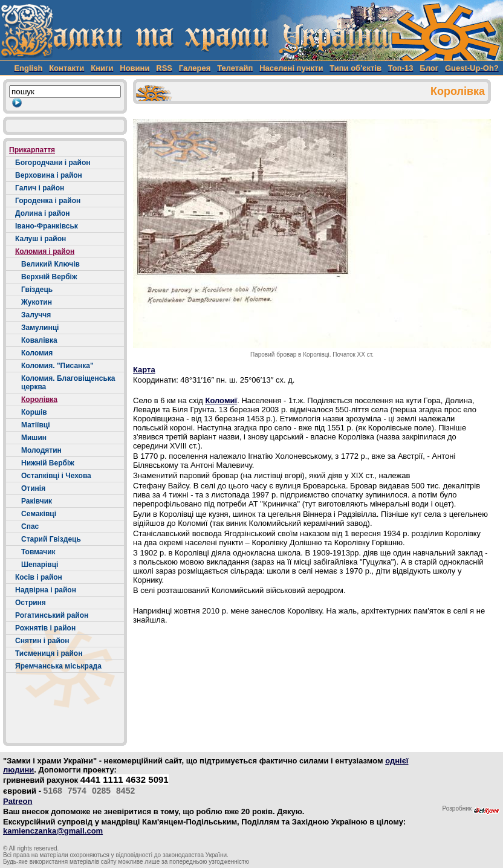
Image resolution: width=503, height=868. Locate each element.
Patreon (18, 801)
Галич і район (40, 188)
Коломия (37, 353)
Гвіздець (37, 290)
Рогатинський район (52, 615)
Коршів (34, 412)
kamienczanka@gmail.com (53, 831)
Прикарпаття (32, 150)
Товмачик (38, 552)
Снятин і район (42, 641)
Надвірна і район (46, 590)
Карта (144, 370)
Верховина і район (49, 175)
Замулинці (40, 328)
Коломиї (221, 400)
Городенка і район (48, 201)
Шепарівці (40, 565)
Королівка (39, 400)
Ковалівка (39, 340)
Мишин (34, 438)
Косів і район (39, 577)
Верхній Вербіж (49, 277)
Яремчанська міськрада (58, 666)
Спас (30, 526)
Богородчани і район (53, 163)
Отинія (33, 488)
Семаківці (39, 514)
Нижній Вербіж (48, 463)
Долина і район (43, 213)
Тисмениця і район (49, 653)
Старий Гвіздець (51, 539)
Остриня (31, 603)
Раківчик (37, 501)
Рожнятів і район (45, 628)
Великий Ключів (50, 264)
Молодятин (41, 450)
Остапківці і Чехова (56, 476)
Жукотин (37, 302)
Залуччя (36, 315)
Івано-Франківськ (47, 226)
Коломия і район (45, 251)
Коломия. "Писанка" (57, 366)
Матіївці (36, 425)
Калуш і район (41, 239)
